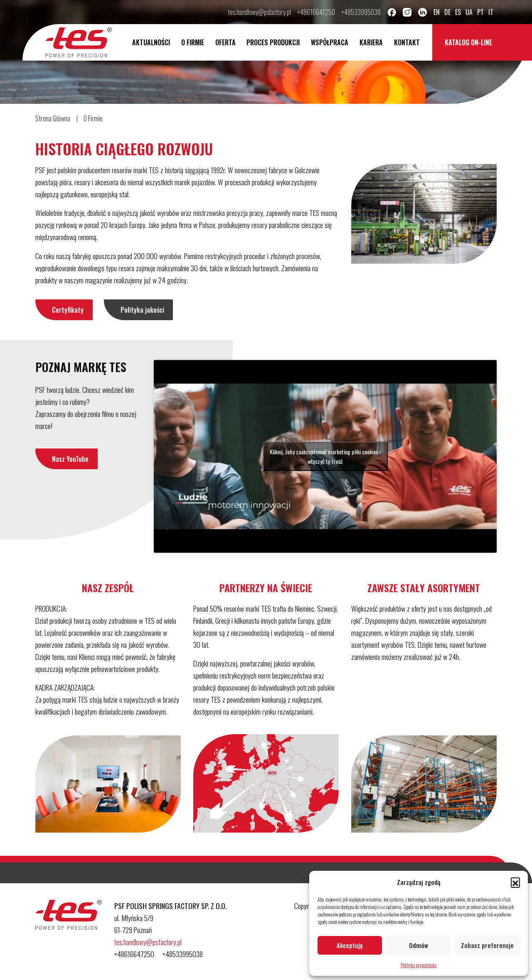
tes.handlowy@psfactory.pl (260, 12)
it (491, 12)
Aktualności (151, 42)
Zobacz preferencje (487, 945)
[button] (515, 882)
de (447, 12)
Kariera (371, 42)
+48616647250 (316, 12)
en (437, 12)
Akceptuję (350, 945)
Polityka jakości (142, 310)
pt (480, 12)
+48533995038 (361, 12)
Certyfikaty (68, 310)
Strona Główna (53, 118)
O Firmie (193, 42)
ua (469, 12)
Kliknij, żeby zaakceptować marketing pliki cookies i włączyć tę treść (325, 456)
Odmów (419, 945)
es (458, 12)
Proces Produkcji (273, 42)
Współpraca (330, 42)
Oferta (225, 42)
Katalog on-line (468, 42)
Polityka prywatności (419, 965)
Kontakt (407, 42)
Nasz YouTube (70, 459)
